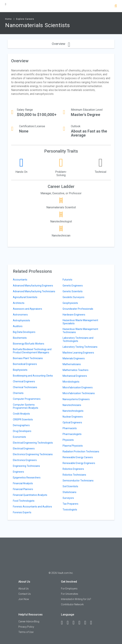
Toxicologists (70, 510)
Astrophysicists (21, 320)
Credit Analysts (21, 414)
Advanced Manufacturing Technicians (34, 291)
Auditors (18, 326)
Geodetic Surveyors (73, 297)
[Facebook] (63, 623)
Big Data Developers (24, 332)
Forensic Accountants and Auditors (32, 507)
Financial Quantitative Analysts (30, 495)
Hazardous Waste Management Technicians (80, 331)
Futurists (67, 280)
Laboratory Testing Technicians (80, 347)
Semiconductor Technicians (78, 481)
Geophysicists (70, 303)
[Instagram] (81, 623)
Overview (61, 44)
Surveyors (68, 498)
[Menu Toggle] (6, 4)
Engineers (18, 472)
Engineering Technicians (26, 466)
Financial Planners (23, 489)
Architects (19, 303)
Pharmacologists (72, 434)
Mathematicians (72, 364)
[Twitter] (75, 623)
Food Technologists (24, 501)
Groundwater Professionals (78, 309)
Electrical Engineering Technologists (33, 443)
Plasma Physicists (73, 446)
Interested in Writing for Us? (76, 599)
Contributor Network (72, 604)
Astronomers (20, 315)
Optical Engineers (72, 422)
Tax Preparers (70, 504)
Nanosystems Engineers (76, 399)
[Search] (116, 6)
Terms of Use (26, 632)
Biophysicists (20, 370)
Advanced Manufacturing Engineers (33, 286)
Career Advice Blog (29, 621)
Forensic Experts (22, 512)
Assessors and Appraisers (27, 309)
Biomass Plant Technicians (28, 358)
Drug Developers (22, 431)
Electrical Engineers (24, 449)
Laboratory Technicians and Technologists (78, 339)
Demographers (21, 425)
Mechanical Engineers (75, 376)
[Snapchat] (93, 623)
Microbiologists (71, 382)
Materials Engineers (74, 358)
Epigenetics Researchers (27, 478)
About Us (24, 589)
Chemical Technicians (25, 387)
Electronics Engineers (25, 460)
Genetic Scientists (73, 291)
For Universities (70, 594)
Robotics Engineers (73, 469)
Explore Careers (25, 19)
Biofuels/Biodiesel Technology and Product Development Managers (32, 351)
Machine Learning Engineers (78, 353)
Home (8, 19)
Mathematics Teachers (75, 370)
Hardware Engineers (74, 315)
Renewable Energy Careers (78, 457)
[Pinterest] (87, 623)
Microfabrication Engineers (78, 387)
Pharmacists (70, 428)
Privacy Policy (26, 627)
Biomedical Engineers (25, 364)
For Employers (69, 589)
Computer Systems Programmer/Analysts (26, 406)
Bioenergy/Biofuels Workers (29, 344)
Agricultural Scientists (25, 297)
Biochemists (20, 338)
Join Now (24, 599)
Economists (19, 437)
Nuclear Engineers (73, 417)
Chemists (18, 393)
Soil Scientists (70, 486)
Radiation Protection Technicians (81, 452)
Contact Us (25, 594)
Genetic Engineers (73, 286)
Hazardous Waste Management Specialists (80, 322)
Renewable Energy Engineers (79, 463)
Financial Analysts (23, 483)
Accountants (20, 280)
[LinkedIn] (69, 623)
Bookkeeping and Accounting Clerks (33, 376)
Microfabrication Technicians (79, 393)
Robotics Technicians (74, 475)
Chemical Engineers (24, 381)
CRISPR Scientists (23, 419)
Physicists (68, 440)
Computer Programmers (27, 399)
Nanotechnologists (73, 411)
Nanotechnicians (72, 405)
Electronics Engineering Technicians (33, 454)
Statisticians (69, 492)
